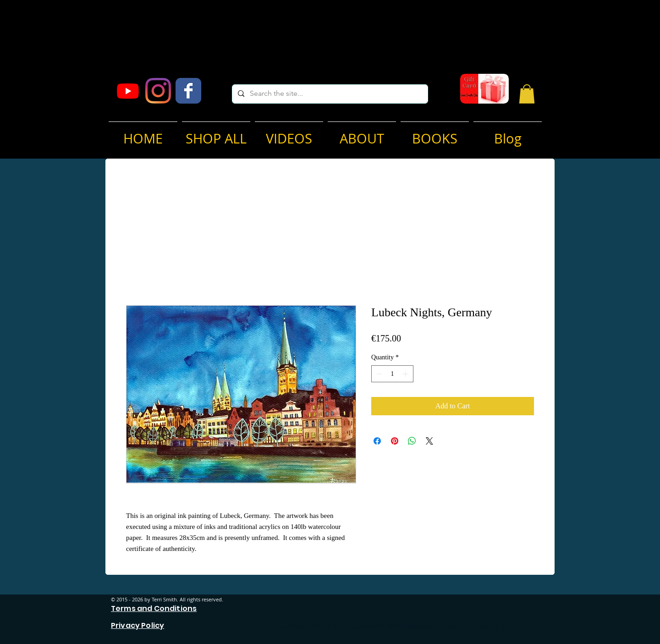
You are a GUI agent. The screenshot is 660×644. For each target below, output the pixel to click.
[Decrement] (378, 374)
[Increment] (406, 374)
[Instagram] (158, 91)
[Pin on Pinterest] (395, 441)
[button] (527, 94)
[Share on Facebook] (377, 441)
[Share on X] (429, 441)
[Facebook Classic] (188, 91)
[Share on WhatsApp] (412, 441)
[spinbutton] (392, 374)
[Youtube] (128, 91)
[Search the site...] (329, 94)
